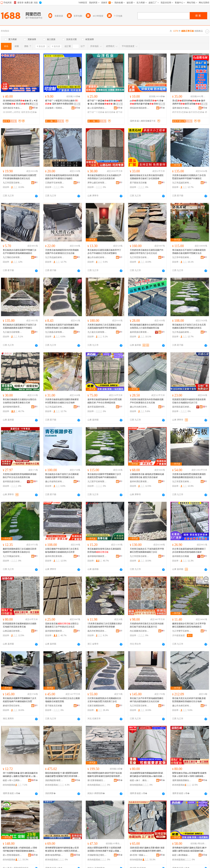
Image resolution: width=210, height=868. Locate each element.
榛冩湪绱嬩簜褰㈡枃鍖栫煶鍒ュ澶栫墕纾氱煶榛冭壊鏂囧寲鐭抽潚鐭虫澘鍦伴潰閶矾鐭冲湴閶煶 (20, 849)
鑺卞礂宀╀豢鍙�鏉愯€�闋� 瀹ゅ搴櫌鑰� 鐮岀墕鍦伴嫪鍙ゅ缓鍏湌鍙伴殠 (105, 102)
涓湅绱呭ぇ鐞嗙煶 (12, 112)
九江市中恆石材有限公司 (182, 257)
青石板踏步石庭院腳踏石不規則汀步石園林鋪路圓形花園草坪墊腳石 (20, 326)
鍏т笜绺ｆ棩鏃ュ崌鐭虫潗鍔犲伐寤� (139, 855)
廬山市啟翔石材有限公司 (55, 482)
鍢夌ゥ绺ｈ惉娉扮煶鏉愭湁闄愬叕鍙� (12, 780)
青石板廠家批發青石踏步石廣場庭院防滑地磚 (104, 550)
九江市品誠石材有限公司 (182, 183)
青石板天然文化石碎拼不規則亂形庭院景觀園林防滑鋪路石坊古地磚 (189, 700)
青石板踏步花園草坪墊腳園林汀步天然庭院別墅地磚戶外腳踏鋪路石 (104, 476)
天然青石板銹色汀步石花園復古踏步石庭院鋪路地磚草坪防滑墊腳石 (104, 326)
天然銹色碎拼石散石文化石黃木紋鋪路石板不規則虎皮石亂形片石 (147, 625)
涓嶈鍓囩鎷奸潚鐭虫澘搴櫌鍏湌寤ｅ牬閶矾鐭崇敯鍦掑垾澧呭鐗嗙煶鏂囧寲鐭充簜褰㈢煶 (147, 849)
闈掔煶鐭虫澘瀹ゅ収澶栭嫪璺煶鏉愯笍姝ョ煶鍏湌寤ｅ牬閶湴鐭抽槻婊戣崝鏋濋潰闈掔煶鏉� (189, 775)
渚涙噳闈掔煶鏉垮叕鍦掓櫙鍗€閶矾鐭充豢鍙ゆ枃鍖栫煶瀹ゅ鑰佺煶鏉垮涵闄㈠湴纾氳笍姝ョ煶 (147, 775)
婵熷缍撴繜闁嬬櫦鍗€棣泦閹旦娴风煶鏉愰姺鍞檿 (55, 855)
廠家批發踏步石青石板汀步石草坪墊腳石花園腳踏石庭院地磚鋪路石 (189, 625)
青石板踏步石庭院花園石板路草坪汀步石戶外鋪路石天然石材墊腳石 (104, 252)
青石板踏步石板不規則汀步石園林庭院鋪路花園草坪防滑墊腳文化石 (62, 476)
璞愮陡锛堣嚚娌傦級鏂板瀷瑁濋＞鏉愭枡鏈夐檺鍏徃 (139, 108)
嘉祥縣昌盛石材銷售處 (182, 407)
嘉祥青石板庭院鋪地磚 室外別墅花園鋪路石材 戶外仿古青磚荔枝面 (105, 401)
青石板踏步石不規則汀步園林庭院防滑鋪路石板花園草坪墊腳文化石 (189, 252)
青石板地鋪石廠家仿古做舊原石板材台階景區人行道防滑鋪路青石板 (147, 326)
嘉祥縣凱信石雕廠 (181, 556)
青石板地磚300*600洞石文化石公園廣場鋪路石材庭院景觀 (62, 700)
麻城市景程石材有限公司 (12, 706)
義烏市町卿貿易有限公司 (97, 631)
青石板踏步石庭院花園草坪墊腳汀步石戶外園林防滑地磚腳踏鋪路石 (20, 252)
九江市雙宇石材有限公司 (182, 631)
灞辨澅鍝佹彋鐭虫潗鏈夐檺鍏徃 (182, 780)
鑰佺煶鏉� (110, 112)
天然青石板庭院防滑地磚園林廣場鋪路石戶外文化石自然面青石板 (20, 476)
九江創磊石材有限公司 (55, 332)
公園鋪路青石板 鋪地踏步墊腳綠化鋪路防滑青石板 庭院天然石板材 (147, 476)
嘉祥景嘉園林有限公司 (97, 407)
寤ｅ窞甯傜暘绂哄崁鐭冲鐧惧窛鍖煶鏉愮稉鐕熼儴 (12, 855)
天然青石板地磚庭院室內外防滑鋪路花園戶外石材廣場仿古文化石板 (62, 252)
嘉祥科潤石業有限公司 (139, 482)
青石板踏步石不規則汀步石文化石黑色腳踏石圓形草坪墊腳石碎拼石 (189, 326)
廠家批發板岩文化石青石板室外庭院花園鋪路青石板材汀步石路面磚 (147, 177)
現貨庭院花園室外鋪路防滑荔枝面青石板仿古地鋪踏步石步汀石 (189, 401)
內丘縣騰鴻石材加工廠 (139, 631)
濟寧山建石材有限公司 (97, 183)
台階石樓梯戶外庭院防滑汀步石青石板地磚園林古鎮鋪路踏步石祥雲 (62, 550)
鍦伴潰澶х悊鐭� (196, 112)
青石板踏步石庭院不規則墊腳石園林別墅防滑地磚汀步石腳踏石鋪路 (62, 326)
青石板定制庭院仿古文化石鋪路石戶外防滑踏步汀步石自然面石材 (104, 177)
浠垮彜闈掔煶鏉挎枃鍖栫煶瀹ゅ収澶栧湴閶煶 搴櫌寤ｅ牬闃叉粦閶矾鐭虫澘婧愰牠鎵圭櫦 (62, 849)
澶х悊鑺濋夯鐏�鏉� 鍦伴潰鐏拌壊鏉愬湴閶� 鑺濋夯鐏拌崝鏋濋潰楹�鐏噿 (189, 102)
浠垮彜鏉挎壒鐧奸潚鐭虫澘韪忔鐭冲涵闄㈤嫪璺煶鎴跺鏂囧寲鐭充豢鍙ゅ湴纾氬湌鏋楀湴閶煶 (189, 849)
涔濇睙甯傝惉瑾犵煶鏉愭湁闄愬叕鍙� (97, 855)
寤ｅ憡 (35, 104)
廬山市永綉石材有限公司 (97, 257)
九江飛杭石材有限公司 (12, 257)
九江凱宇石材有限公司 (97, 482)
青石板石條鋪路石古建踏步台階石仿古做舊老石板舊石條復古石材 (20, 401)
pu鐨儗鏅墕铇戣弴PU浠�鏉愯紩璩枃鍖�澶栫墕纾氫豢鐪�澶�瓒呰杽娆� (147, 102)
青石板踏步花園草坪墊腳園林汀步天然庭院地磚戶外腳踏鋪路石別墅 (20, 700)
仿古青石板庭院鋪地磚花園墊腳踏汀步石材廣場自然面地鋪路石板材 (189, 550)
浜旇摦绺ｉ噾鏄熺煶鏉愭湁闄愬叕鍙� (55, 108)
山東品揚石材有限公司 (12, 631)
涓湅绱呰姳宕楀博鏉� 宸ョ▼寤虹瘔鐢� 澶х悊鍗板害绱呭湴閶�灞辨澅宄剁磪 (20, 102)
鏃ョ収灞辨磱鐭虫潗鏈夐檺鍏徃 (97, 108)
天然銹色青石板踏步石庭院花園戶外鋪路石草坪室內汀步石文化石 (147, 252)
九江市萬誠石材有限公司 (12, 556)
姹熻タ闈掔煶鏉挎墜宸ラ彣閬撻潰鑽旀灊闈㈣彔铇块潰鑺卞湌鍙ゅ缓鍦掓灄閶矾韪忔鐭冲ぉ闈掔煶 (104, 849)
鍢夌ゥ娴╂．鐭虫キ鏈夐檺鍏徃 (139, 780)
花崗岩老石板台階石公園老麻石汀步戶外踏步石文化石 (62, 625)
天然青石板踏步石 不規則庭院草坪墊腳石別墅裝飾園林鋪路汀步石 (147, 550)
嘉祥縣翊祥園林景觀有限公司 (12, 407)
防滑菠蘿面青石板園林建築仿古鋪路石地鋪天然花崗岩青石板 (20, 625)
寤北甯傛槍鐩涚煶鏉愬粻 (97, 780)
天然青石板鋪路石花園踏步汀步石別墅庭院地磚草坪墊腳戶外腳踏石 (189, 177)
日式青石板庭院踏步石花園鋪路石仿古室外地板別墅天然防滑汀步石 (104, 700)
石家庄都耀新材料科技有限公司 (97, 706)
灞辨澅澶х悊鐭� (29, 112)
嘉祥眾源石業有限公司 (139, 332)
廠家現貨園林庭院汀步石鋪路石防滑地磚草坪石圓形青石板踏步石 (20, 550)
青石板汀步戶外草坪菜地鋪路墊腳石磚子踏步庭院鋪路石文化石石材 (147, 700)
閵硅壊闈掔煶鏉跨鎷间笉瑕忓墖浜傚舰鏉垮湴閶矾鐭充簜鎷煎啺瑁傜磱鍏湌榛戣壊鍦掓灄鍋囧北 (105, 775)
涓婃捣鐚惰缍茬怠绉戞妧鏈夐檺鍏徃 (55, 780)
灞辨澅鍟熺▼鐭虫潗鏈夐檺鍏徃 (12, 108)
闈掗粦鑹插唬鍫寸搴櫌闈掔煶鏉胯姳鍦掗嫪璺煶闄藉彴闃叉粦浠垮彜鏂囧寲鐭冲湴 (62, 775)
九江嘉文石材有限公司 (12, 332)
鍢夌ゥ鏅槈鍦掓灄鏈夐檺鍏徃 (182, 855)
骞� (35, 108)
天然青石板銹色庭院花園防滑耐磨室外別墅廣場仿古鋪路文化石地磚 (62, 401)
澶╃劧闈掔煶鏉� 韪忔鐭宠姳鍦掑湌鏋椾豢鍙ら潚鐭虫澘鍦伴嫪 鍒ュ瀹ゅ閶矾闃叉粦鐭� (20, 775)
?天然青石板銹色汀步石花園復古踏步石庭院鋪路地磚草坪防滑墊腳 (105, 625)
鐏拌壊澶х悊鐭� (180, 112)
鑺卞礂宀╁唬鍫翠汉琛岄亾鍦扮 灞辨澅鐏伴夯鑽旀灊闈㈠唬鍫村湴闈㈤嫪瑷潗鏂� (62, 102)
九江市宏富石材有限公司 (12, 183)
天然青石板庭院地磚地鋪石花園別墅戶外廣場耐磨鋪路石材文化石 (20, 177)
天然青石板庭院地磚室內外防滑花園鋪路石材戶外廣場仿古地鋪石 (62, 177)
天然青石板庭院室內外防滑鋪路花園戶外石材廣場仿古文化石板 (147, 401)
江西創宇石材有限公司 (55, 183)
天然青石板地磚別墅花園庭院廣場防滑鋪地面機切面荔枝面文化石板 (189, 476)
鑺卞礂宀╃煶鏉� (96, 112)
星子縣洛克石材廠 (138, 183)
